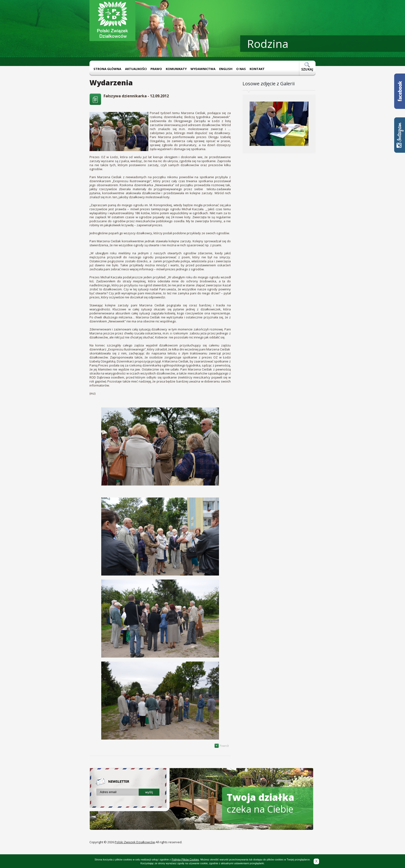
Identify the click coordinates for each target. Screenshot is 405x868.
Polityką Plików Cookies (185, 860)
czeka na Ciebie (261, 803)
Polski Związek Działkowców (135, 842)
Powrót (222, 746)
